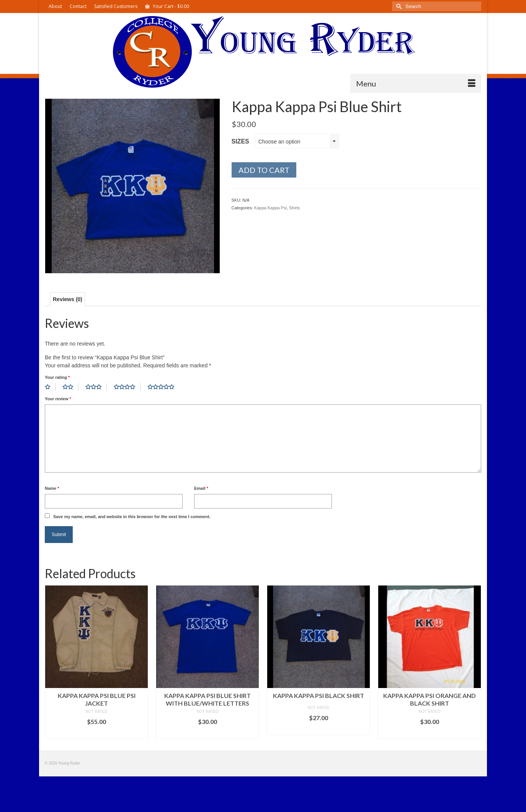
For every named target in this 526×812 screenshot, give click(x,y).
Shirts (294, 208)
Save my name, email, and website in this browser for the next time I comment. (132, 517)
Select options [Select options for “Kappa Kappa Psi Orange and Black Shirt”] (430, 733)
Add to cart (264, 170)
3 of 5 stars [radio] (96, 387)
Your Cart (167, 6)
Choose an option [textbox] (279, 142)
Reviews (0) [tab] (68, 299)
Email (201, 488)
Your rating (57, 377)
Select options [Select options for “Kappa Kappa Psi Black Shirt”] (319, 729)
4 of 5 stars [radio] (127, 387)
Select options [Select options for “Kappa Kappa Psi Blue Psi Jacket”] (96, 733)
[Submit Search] (398, 6)
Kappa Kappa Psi (270, 208)
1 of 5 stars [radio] (50, 387)
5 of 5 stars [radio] (163, 387)
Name (52, 488)
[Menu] (416, 83)
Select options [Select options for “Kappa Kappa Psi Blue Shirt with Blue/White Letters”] (207, 733)
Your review (58, 399)
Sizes (240, 141)
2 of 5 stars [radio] (70, 387)
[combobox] (297, 141)
